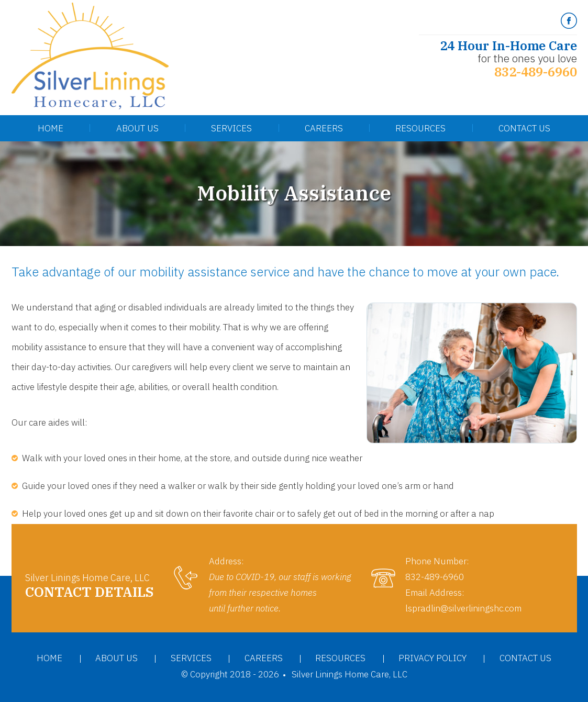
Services (231, 128)
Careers (324, 128)
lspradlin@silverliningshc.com (463, 608)
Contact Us (524, 128)
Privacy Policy (432, 658)
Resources (420, 128)
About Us (137, 128)
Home (51, 128)
